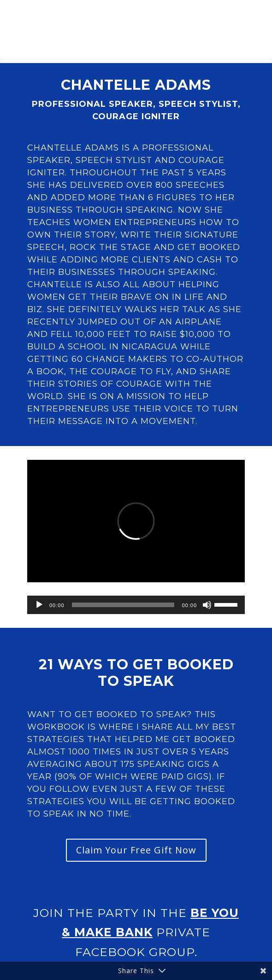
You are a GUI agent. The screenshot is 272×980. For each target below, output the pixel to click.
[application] (136, 605)
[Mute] (207, 605)
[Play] (39, 605)
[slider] (123, 605)
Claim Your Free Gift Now (136, 850)
